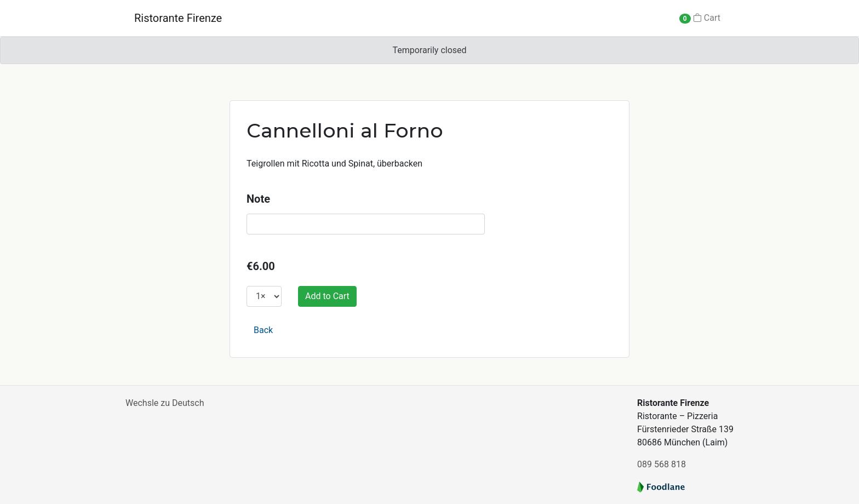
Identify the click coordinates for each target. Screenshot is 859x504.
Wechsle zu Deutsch (165, 403)
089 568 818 (662, 464)
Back (263, 330)
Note (258, 199)
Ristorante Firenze (178, 18)
